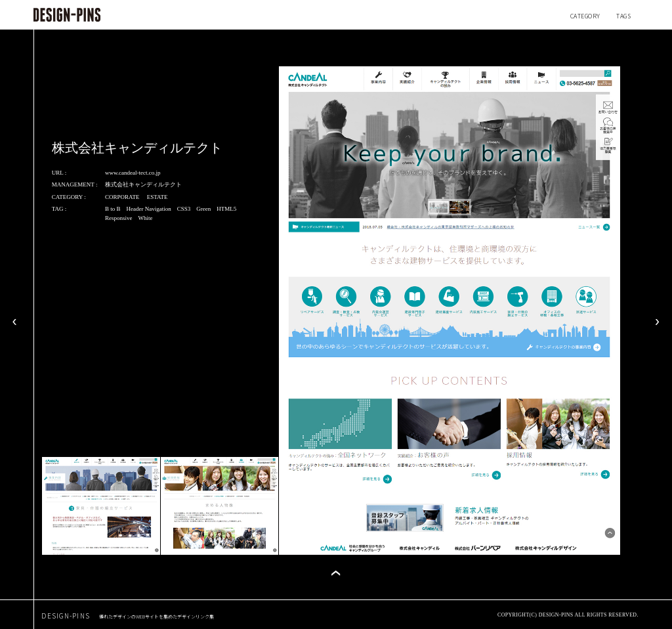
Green (203, 209)
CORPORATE (122, 197)
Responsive (119, 218)
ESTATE (157, 197)
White (145, 218)
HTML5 (226, 209)
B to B (113, 209)
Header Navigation (148, 209)
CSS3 (184, 209)
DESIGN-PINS (128, 616)
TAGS (623, 16)
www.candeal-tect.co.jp (133, 173)
